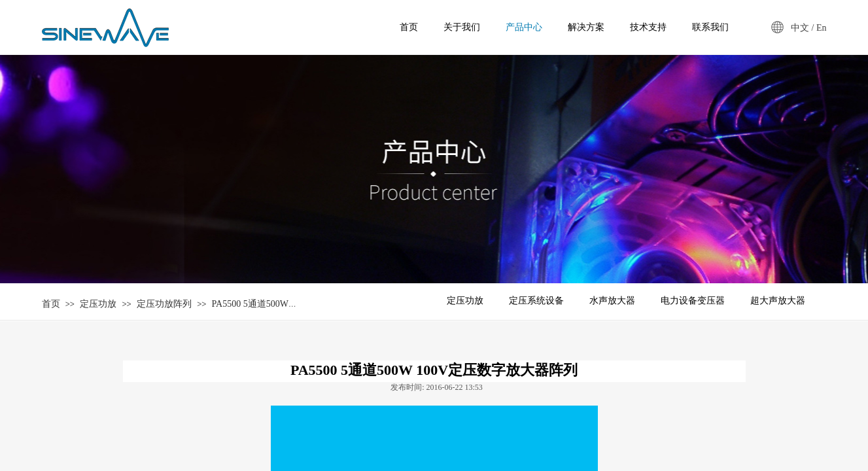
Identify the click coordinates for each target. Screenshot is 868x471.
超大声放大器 (778, 301)
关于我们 (462, 27)
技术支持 (648, 27)
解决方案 (586, 27)
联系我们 (710, 27)
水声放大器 (612, 301)
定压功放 (98, 304)
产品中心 (524, 27)
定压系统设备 (536, 301)
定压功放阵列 (164, 304)
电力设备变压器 (693, 301)
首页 (51, 304)
